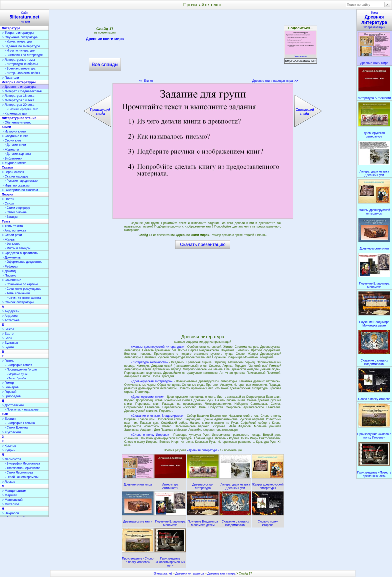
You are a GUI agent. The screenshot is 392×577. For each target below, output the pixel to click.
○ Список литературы (18, 302)
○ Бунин (8, 347)
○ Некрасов (10, 513)
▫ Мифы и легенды (18, 248)
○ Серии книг (11, 140)
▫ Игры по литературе (20, 50)
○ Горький (9, 392)
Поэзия (7, 194)
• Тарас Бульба (16, 378)
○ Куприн (8, 450)
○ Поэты (8, 199)
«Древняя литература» (203, 450)
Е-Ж (5, 414)
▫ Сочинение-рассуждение (23, 289)
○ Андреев (10, 316)
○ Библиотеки (12, 158)
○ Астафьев (11, 320)
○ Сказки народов (15, 176)
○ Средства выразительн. (21, 253)
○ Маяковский (12, 500)
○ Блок (7, 338)
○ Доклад (9, 271)
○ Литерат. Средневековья (22, 91)
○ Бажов (8, 329)
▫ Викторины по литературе (24, 55)
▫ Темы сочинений (17, 293)
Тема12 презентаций (374, 20)
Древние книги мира (105, 39)
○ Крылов (9, 446)
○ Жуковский (11, 432)
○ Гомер (8, 383)
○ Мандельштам (14, 491)
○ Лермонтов (11, 459)
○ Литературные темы (18, 60)
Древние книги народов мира (275, 81)
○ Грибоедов (11, 396)
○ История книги (14, 131)
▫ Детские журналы (18, 154)
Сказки (7, 167)
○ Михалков (11, 504)
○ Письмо (9, 275)
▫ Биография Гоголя (18, 365)
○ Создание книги (15, 136)
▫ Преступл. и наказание (22, 409)
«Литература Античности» (149, 362)
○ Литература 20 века (18, 105)
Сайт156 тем (24, 17)
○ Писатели (10, 78)
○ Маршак (9, 495)
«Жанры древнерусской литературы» (157, 347)
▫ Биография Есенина (20, 423)
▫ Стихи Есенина (16, 427)
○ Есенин (9, 419)
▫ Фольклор (12, 244)
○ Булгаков (10, 343)
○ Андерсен (10, 311)
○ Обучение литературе (20, 37)
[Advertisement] (203, 47)
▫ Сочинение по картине (21, 284)
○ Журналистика (14, 163)
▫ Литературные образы (21, 64)
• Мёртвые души (17, 374)
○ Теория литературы (18, 33)
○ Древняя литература (19, 87)
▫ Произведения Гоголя (21, 369)
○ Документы (11, 257)
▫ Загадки (11, 217)
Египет (146, 81)
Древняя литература (189, 573)
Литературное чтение (19, 118)
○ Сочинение (11, 280)
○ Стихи (8, 203)
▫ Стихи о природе (17, 208)
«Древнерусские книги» (147, 397)
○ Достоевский (13, 405)
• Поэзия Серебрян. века (22, 109)
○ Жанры (9, 239)
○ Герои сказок (13, 172)
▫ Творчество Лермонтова (22, 468)
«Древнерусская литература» (152, 381)
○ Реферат (10, 266)
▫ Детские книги (15, 145)
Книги (6, 127)
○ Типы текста (12, 226)
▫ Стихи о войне (16, 212)
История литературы (19, 82)
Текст (6, 221)
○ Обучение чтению (17, 122)
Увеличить (300, 55)
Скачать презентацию (203, 244)
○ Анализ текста (14, 230)
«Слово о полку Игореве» (150, 435)
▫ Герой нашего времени (22, 477)
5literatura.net (163, 573)
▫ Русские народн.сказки (21, 181)
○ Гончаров (10, 387)
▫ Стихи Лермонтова (19, 472)
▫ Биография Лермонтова (22, 463)
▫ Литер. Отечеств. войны (22, 73)
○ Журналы (10, 149)
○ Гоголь (8, 361)
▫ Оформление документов (23, 262)
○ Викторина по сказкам (20, 190)
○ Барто (8, 334)
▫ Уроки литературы (18, 41)
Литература (11, 28)
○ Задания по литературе (21, 46)
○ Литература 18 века (18, 96)
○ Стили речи (12, 235)
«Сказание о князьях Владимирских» (157, 416)
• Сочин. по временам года (24, 298)
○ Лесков (8, 482)
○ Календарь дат (14, 113)
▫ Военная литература (20, 68)
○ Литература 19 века (18, 100)
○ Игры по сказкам (16, 185)
